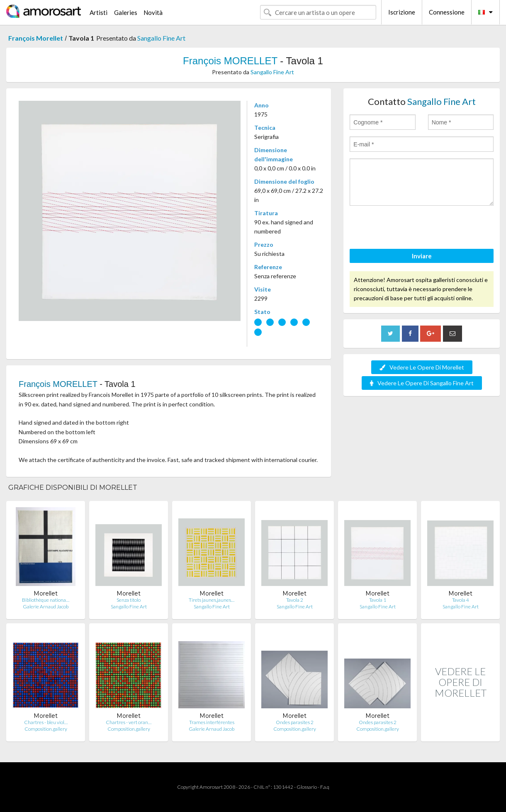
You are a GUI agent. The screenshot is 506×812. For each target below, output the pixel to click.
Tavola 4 (461, 600)
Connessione (447, 12)
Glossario (307, 787)
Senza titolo (129, 600)
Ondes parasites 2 (295, 722)
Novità (153, 12)
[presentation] (413, 229)
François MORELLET (230, 61)
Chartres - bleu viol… (46, 722)
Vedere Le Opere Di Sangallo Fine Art (422, 383)
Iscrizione (402, 12)
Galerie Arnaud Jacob (46, 607)
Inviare (422, 256)
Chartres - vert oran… (129, 722)
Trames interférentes (212, 722)
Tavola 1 (378, 600)
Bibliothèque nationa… (46, 600)
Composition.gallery (46, 729)
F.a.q (325, 787)
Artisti (99, 12)
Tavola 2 (295, 600)
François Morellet (36, 38)
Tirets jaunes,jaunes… (212, 600)
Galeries (126, 12)
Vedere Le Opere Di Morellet (422, 367)
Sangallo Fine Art (161, 38)
